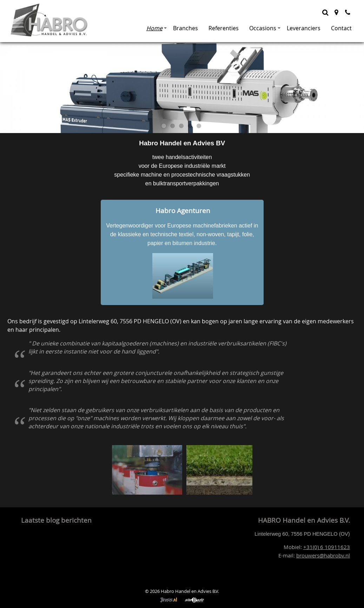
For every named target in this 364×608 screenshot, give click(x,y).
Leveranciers (304, 28)
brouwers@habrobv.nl (323, 556)
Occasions (265, 28)
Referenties (224, 28)
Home (157, 28)
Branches (186, 28)
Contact (341, 28)
